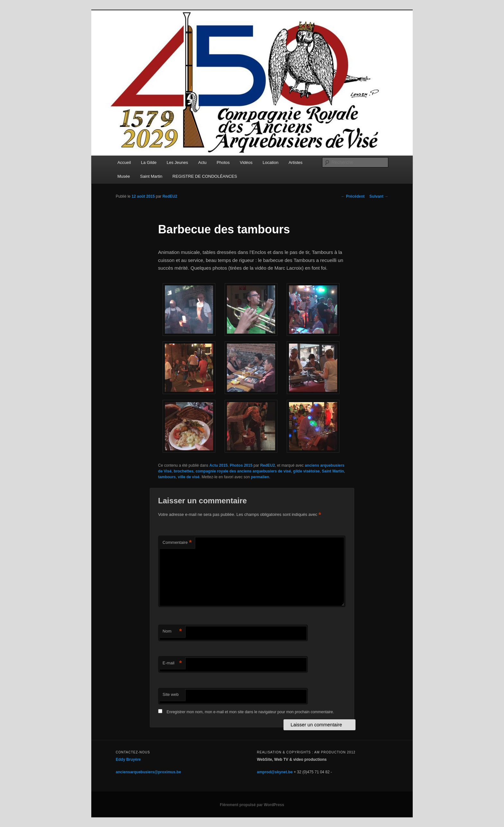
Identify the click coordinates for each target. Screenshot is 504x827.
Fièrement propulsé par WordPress (252, 805)
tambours (167, 477)
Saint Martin (151, 176)
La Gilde (149, 162)
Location (270, 162)
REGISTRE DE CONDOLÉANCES (205, 176)
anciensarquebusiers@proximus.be (148, 772)
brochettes (183, 471)
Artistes (296, 162)
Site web (171, 694)
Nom (172, 631)
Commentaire (177, 543)
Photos (223, 162)
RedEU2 (170, 196)
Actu (203, 162)
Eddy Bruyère (128, 760)
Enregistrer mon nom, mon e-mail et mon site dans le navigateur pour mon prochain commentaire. (250, 712)
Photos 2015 (241, 465)
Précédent (353, 196)
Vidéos (246, 162)
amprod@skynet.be (275, 772)
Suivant (379, 196)
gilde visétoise (306, 471)
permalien (260, 477)
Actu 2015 (218, 465)
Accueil (124, 162)
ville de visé (189, 477)
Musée (124, 176)
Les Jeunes (178, 162)
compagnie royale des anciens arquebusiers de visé (243, 471)
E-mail (172, 663)
